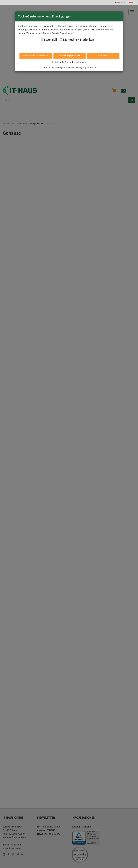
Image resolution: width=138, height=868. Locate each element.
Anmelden (120, 2)
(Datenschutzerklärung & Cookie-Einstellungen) (50, 33)
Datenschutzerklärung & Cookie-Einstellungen (63, 67)
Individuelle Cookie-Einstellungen (69, 62)
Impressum (92, 67)
